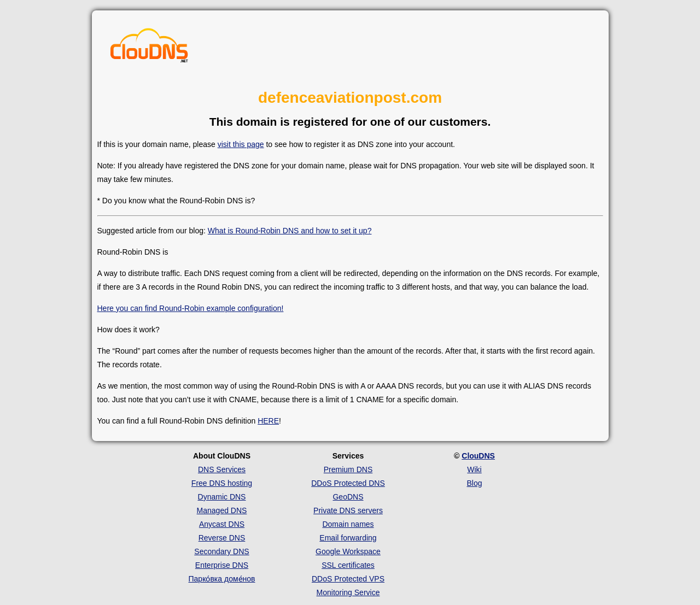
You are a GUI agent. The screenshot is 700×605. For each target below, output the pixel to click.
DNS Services (222, 469)
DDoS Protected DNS (348, 483)
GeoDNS (348, 497)
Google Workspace (348, 551)
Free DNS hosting (222, 483)
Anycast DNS (222, 524)
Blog (474, 483)
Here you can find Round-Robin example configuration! (191, 308)
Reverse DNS (222, 538)
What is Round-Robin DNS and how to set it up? (290, 231)
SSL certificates (348, 565)
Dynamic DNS (222, 497)
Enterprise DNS (222, 565)
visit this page (241, 144)
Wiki (474, 469)
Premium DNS (348, 469)
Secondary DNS (221, 551)
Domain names (348, 524)
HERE (268, 421)
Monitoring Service (348, 592)
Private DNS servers (348, 510)
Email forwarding (348, 538)
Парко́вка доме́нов (222, 579)
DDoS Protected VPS (348, 579)
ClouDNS (478, 456)
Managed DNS (222, 510)
